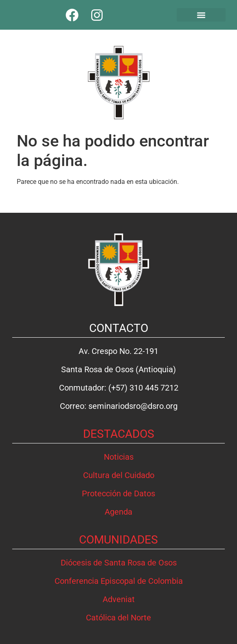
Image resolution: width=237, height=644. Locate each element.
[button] (201, 15)
